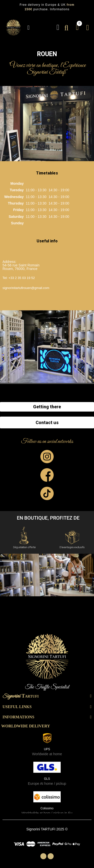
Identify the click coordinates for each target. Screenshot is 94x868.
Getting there (47, 407)
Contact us (47, 422)
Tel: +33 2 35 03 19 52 (19, 278)
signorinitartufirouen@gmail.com (26, 288)
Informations (60, 9)
